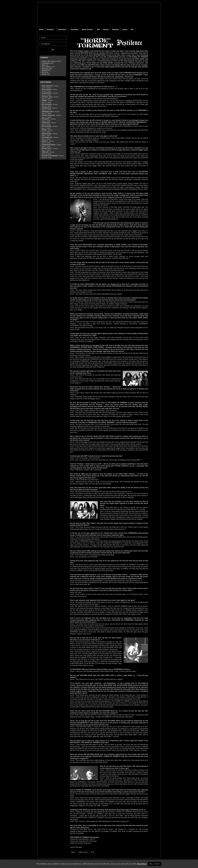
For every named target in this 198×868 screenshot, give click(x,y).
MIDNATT (45, 141)
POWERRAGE (46, 108)
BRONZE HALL (47, 148)
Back (73, 852)
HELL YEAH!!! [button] (155, 864)
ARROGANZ (46, 123)
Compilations (46, 63)
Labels (125, 29)
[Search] (53, 38)
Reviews (50, 29)
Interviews (62, 29)
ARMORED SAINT (48, 112)
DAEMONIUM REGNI (49, 145)
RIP (98, 29)
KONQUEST (46, 119)
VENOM (44, 130)
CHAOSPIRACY (47, 93)
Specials (45, 70)
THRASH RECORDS (48, 115)
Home (41, 29)
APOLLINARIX (46, 90)
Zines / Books (46, 67)
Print (92, 852)
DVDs (44, 65)
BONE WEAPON (47, 86)
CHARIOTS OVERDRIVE (50, 156)
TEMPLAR (45, 152)
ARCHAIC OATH (47, 97)
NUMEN (44, 101)
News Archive (87, 29)
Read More (142, 864)
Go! (53, 50)
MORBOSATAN (47, 134)
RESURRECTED (47, 137)
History (106, 29)
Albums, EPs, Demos (49, 61)
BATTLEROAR (46, 126)
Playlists (115, 29)
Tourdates (75, 29)
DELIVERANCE (47, 104)
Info (132, 29)
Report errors (83, 852)
